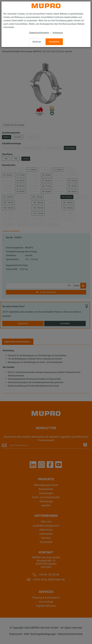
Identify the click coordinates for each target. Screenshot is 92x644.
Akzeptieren (54, 42)
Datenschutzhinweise (39, 33)
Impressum (58, 33)
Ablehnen (37, 42)
